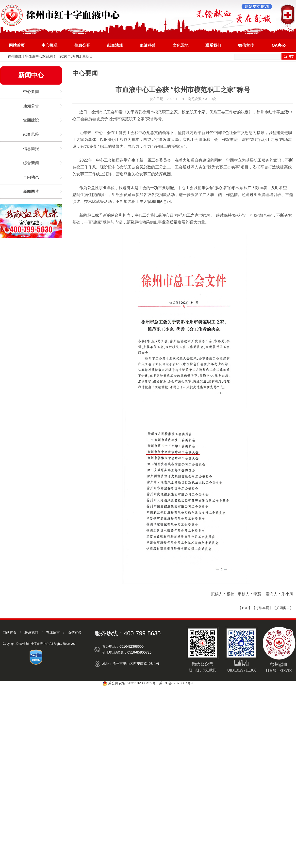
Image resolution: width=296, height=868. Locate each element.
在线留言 (53, 632)
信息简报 (31, 149)
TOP (245, 608)
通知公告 (31, 106)
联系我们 (213, 45)
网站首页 (17, 45)
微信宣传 (246, 45)
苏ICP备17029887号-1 (176, 683)
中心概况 (49, 45)
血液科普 (148, 45)
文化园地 (181, 45)
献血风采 (31, 134)
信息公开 (82, 45)
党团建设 (31, 120)
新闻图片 (31, 191)
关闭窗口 (283, 608)
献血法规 (115, 45)
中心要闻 (31, 92)
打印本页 (262, 608)
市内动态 (31, 177)
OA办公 (279, 45)
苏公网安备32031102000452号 (132, 683)
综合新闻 (31, 163)
